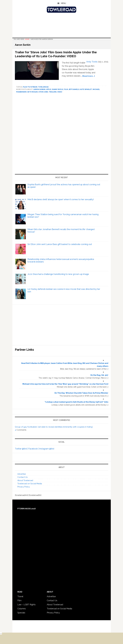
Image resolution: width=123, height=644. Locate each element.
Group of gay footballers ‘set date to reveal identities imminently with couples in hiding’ (54, 427)
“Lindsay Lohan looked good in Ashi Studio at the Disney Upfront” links (76, 402)
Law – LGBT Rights (26, 605)
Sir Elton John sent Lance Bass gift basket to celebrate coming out (60, 244)
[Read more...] (89, 76)
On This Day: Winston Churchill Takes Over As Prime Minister (81, 393)
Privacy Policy (24, 487)
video (60, 92)
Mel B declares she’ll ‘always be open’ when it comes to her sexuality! (61, 199)
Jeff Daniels (74, 89)
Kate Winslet (86, 89)
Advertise (22, 474)
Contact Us (22, 477)
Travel (20, 596)
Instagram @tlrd (47, 449)
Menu (63, 3)
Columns (22, 609)
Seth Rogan (32, 92)
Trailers (53, 92)
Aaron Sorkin (39, 89)
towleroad (43, 87)
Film (66, 89)
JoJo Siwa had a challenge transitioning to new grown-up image (58, 274)
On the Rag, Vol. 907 (99, 375)
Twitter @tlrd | (22, 449)
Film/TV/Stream (30, 87)
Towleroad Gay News (62, 10)
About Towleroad (25, 480)
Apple (49, 89)
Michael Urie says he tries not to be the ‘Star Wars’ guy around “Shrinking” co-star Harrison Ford (65, 384)
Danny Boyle (58, 89)
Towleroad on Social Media (30, 484)
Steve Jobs (43, 92)
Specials (21, 613)
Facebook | (34, 449)
